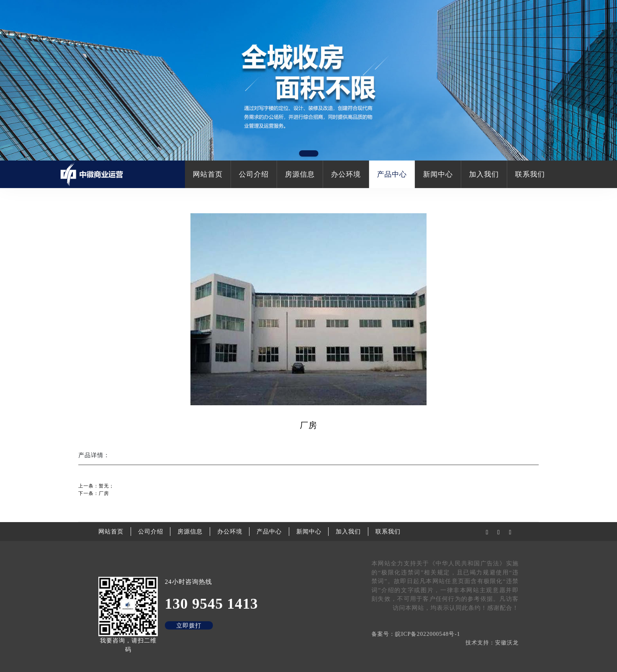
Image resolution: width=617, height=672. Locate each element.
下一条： (94, 493)
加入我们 (484, 174)
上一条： (96, 486)
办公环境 (346, 174)
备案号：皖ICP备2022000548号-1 (416, 634)
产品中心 (392, 174)
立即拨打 (189, 626)
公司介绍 (254, 174)
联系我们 (530, 174)
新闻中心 (438, 174)
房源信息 (300, 174)
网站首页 (208, 174)
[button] (309, 153)
